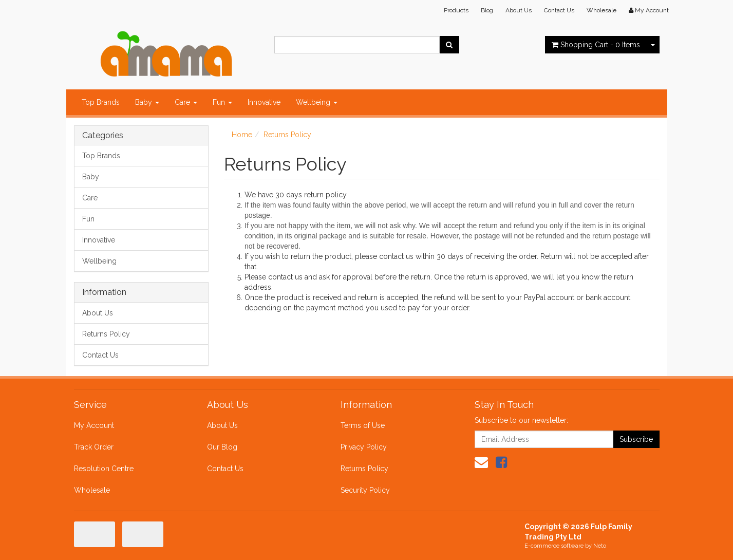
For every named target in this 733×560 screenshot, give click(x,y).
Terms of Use (363, 425)
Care (186, 102)
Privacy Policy (364, 447)
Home (242, 135)
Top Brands (101, 102)
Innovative (264, 102)
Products (456, 10)
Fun (222, 102)
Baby (147, 102)
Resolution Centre (104, 469)
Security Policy (365, 490)
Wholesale (602, 10)
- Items (596, 45)
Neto (600, 546)
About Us (519, 10)
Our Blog (222, 447)
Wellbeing (317, 102)
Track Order (94, 447)
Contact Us (559, 10)
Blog (487, 10)
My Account (94, 425)
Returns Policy (106, 334)
